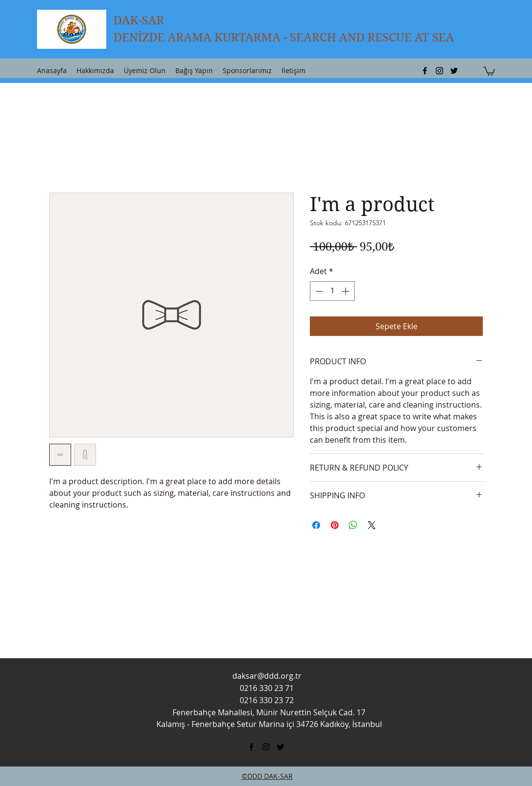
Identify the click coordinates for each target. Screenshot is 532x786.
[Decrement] (318, 291)
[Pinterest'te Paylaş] (335, 525)
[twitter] (454, 71)
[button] (489, 71)
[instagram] (439, 71)
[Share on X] (372, 525)
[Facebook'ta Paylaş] (316, 525)
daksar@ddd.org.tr (267, 676)
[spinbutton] (332, 291)
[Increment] (346, 291)
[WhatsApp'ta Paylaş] (353, 525)
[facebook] (425, 71)
